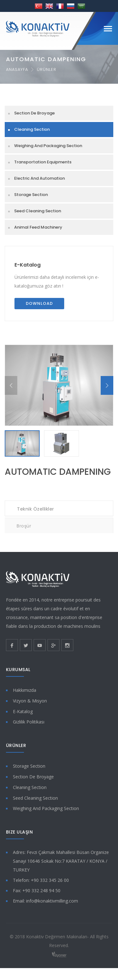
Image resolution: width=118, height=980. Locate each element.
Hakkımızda (25, 694)
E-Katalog (28, 265)
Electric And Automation (39, 178)
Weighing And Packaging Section (48, 146)
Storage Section (31, 195)
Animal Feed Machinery (38, 227)
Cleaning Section (32, 129)
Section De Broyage (34, 113)
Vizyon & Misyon (30, 704)
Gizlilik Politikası (29, 725)
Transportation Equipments (43, 162)
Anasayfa (17, 69)
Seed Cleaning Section (38, 211)
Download (39, 303)
